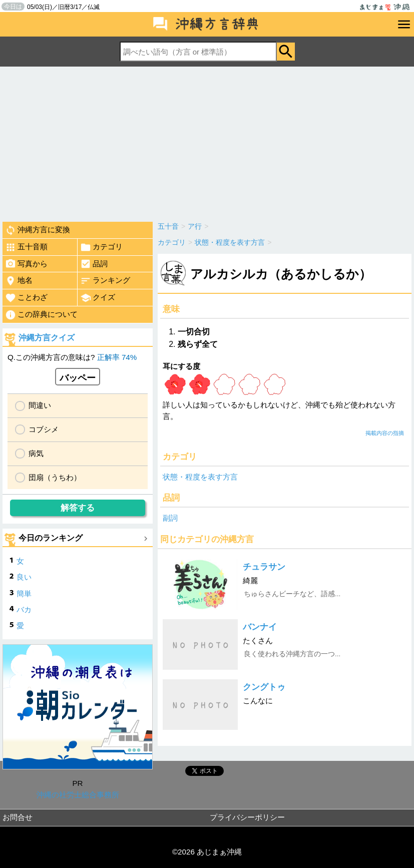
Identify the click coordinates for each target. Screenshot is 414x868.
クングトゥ (264, 687)
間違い (40, 405)
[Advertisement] (207, 142)
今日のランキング (51, 538)
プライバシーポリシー (247, 817)
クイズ (98, 298)
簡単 (24, 593)
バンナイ (260, 627)
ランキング (105, 281)
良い (24, 577)
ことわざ (26, 298)
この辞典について (41, 315)
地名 (19, 281)
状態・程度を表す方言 (200, 477)
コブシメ (44, 429)
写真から (26, 264)
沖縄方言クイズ (47, 338)
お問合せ (18, 817)
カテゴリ (101, 247)
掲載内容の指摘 (385, 433)
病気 (36, 453)
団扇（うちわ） (55, 477)
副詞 (170, 518)
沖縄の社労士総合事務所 (78, 795)
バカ (24, 609)
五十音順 (26, 247)
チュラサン (264, 567)
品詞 (94, 264)
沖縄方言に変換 (38, 230)
